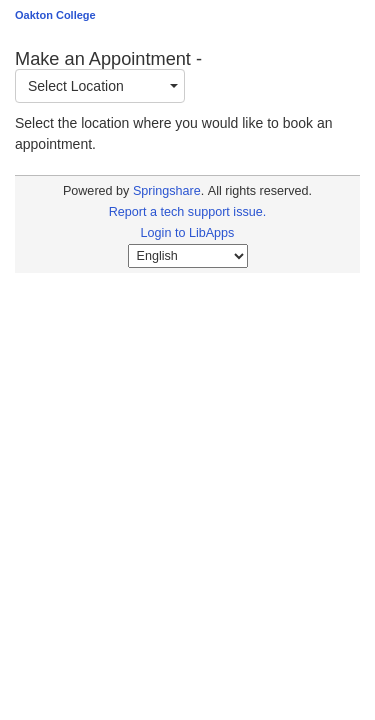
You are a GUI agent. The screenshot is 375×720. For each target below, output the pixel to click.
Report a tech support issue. (188, 212)
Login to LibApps (188, 233)
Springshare (167, 191)
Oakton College (55, 15)
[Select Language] (188, 256)
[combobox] (100, 86)
